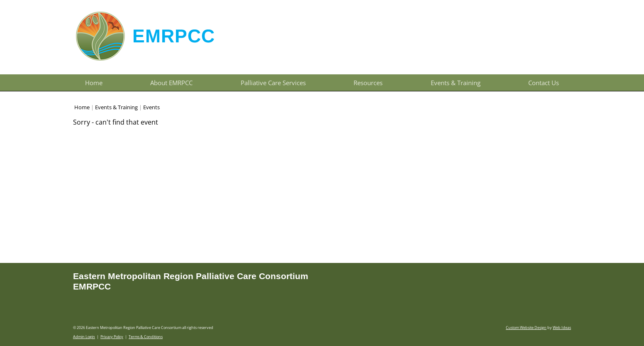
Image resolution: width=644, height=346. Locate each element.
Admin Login (84, 337)
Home (94, 83)
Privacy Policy (112, 337)
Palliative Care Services (273, 83)
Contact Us (544, 83)
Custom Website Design (526, 328)
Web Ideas (562, 328)
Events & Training (456, 83)
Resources (368, 83)
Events (151, 107)
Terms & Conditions (146, 337)
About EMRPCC (171, 83)
